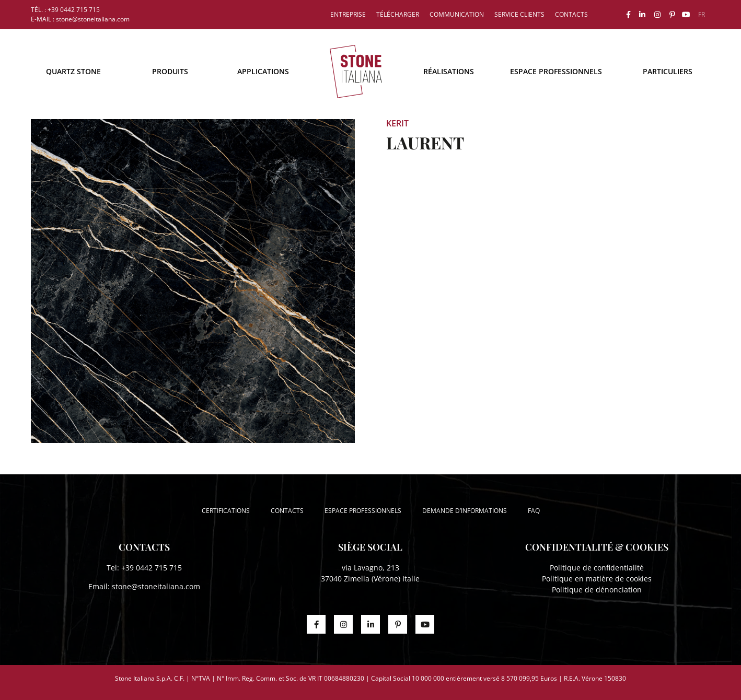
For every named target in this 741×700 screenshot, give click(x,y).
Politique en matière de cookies (597, 579)
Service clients (519, 14)
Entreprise (348, 14)
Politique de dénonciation (597, 590)
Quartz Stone (73, 71)
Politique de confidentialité (597, 568)
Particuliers (668, 71)
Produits (170, 71)
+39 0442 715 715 (152, 568)
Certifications (226, 511)
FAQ (534, 511)
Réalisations (449, 71)
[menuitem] (702, 15)
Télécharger (398, 14)
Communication (457, 14)
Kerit (397, 123)
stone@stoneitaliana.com (156, 586)
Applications (263, 71)
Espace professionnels (556, 71)
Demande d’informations (465, 511)
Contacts (571, 14)
